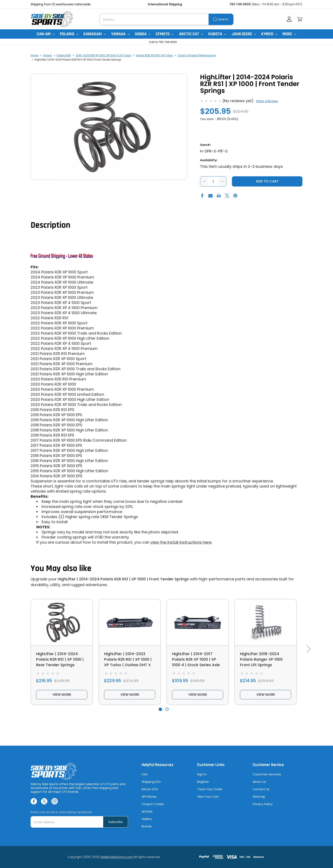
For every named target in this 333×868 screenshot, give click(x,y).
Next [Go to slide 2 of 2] (308, 649)
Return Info (150, 789)
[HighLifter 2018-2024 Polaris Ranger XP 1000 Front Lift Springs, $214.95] (266, 622)
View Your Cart (208, 797)
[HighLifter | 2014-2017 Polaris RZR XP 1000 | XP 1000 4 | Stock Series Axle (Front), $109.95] (198, 622)
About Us (259, 782)
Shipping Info (151, 782)
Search (223, 19)
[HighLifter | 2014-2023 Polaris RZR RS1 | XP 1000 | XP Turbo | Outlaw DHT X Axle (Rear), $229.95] (130, 622)
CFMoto (165, 34)
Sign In (202, 774)
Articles (147, 811)
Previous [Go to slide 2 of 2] (19, 649)
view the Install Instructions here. (181, 542)
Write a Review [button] (267, 101)
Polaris (69, 34)
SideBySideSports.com (117, 857)
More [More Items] (289, 34)
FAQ (145, 774)
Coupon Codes (153, 804)
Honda (143, 34)
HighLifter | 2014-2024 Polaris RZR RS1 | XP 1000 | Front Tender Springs (123, 579)
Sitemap (259, 797)
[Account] (289, 19)
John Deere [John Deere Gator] (244, 34)
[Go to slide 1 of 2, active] (160, 709)
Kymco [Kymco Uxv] (269, 34)
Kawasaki (95, 34)
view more (62, 695)
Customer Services (267, 774)
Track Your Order (210, 789)
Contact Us (261, 789)
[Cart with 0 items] (300, 19)
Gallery (147, 819)
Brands (147, 826)
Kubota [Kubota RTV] (217, 34)
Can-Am (46, 34)
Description (50, 225)
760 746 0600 (240, 4)
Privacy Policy (263, 804)
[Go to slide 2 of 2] (167, 709)
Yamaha (120, 34)
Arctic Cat (191, 34)
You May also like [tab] (61, 569)
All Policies (149, 797)
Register (203, 782)
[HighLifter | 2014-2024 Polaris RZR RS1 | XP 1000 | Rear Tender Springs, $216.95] (62, 622)
